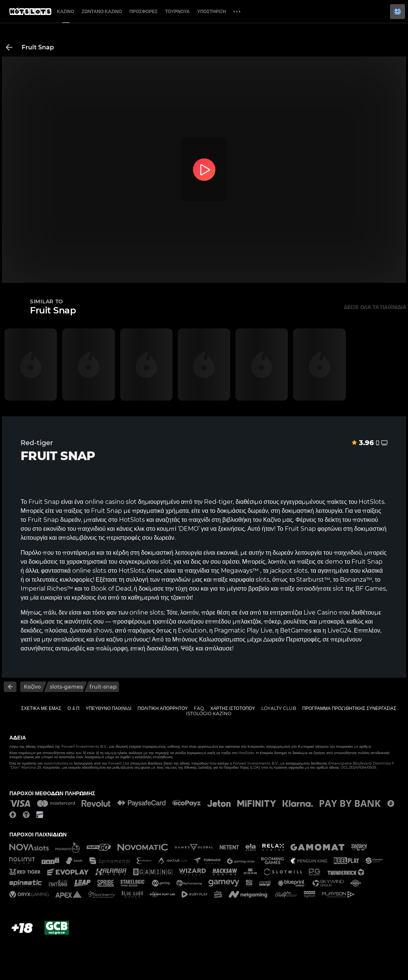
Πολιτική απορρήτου (163, 708)
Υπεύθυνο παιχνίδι (109, 708)
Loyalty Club (279, 708)
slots (99, 571)
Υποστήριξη (212, 11)
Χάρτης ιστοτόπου (233, 708)
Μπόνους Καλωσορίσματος (209, 639)
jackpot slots (289, 571)
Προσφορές (144, 11)
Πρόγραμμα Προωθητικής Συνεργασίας (349, 708)
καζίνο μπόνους (128, 639)
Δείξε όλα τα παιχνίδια (375, 307)
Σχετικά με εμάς (41, 708)
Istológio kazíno (209, 713)
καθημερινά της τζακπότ (160, 598)
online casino (105, 502)
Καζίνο (66, 11)
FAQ (199, 708)
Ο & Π (73, 708)
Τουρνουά (177, 11)
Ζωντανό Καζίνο (102, 11)
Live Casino (320, 612)
